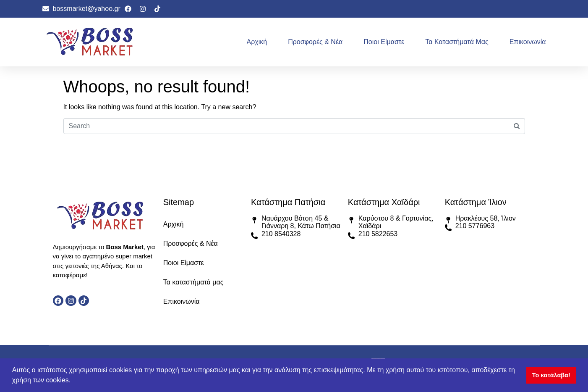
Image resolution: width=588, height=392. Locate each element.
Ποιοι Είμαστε (384, 42)
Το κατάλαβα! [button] (551, 375)
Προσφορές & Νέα (315, 42)
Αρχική (257, 42)
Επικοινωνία (528, 42)
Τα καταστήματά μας (457, 42)
